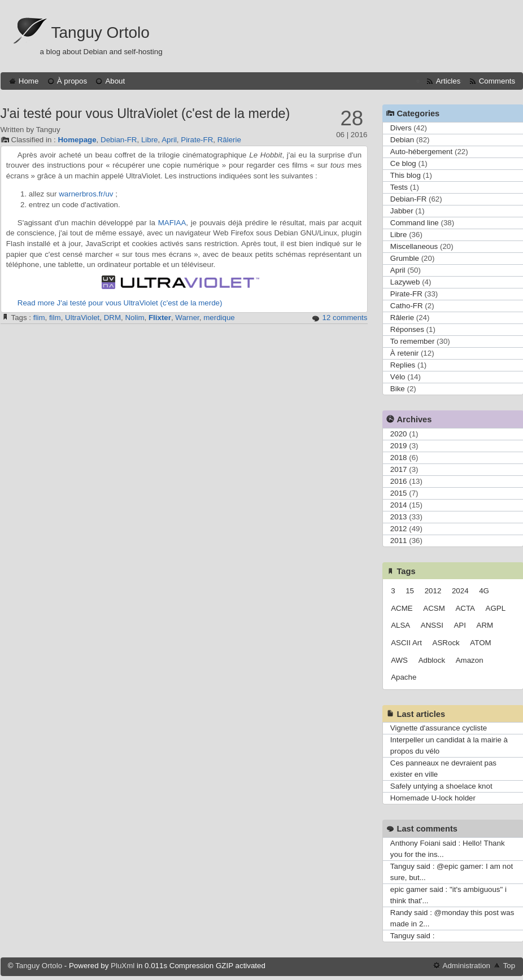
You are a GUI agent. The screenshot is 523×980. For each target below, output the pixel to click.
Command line (415, 223)
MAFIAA (172, 223)
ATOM (480, 643)
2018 (399, 458)
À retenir (404, 353)
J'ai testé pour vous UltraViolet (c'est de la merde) (145, 113)
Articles (448, 81)
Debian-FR (119, 140)
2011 (399, 541)
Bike (398, 389)
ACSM (434, 608)
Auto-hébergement (421, 152)
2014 (399, 505)
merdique (219, 318)
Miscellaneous (414, 246)
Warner (187, 318)
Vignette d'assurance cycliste (439, 728)
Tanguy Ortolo (101, 32)
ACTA (465, 608)
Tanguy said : (413, 936)
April (169, 140)
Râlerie (229, 140)
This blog (406, 175)
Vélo (398, 377)
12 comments (345, 318)
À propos (72, 81)
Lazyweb (405, 282)
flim (39, 318)
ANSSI (432, 625)
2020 (399, 434)
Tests (399, 187)
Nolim (134, 318)
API (459, 625)
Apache (404, 677)
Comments (497, 81)
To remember (413, 341)
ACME (402, 608)
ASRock (446, 643)
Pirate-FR (197, 140)
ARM (485, 625)
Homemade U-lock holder (433, 798)
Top (509, 966)
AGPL (496, 608)
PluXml (123, 966)
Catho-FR (407, 306)
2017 (399, 469)
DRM (112, 318)
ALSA (400, 625)
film (55, 318)
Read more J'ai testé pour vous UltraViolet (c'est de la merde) (120, 303)
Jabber (402, 211)
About (115, 81)
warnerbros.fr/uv (86, 194)
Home (29, 81)
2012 (399, 529)
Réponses (407, 329)
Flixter (160, 318)
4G (484, 591)
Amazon (470, 660)
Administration (467, 966)
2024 (460, 591)
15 (410, 591)
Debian (402, 140)
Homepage (77, 140)
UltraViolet (82, 318)
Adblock (432, 660)
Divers (401, 128)
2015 (399, 493)
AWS (399, 660)
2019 (399, 446)
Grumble (405, 258)
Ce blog (403, 163)
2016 (399, 481)
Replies (403, 365)
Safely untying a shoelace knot (441, 786)
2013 (399, 517)
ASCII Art (406, 643)
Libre (150, 140)
